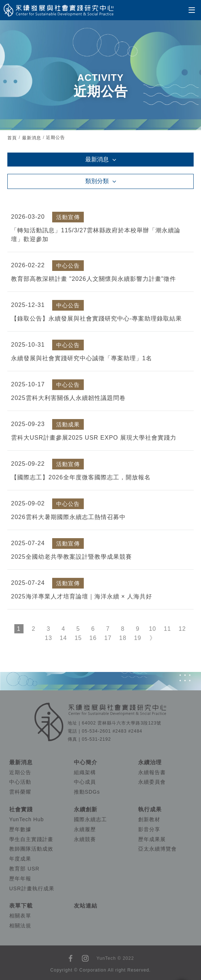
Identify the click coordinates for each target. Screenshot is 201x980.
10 (152, 629)
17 (108, 638)
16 (93, 638)
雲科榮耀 (20, 792)
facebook (71, 958)
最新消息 (32, 138)
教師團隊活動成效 (31, 849)
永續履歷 (85, 829)
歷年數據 (20, 829)
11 (168, 629)
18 (123, 638)
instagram (85, 958)
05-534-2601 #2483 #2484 (112, 731)
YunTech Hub (26, 819)
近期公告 (20, 772)
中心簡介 (86, 762)
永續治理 (150, 762)
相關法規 (20, 926)
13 (49, 638)
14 (63, 638)
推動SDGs (87, 792)
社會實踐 (21, 809)
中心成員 (85, 782)
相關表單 (20, 916)
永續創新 (86, 809)
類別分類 (97, 181)
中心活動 (20, 782)
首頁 (12, 138)
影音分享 (149, 829)
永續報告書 (152, 772)
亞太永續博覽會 (157, 849)
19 (138, 638)
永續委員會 (152, 782)
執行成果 (150, 809)
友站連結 (86, 906)
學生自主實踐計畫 (31, 839)
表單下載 (21, 906)
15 (78, 638)
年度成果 (20, 859)
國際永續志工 (90, 819)
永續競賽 (85, 839)
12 (182, 629)
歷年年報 (20, 879)
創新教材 (149, 819)
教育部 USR (24, 869)
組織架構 (85, 772)
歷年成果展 (152, 839)
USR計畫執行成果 (32, 888)
